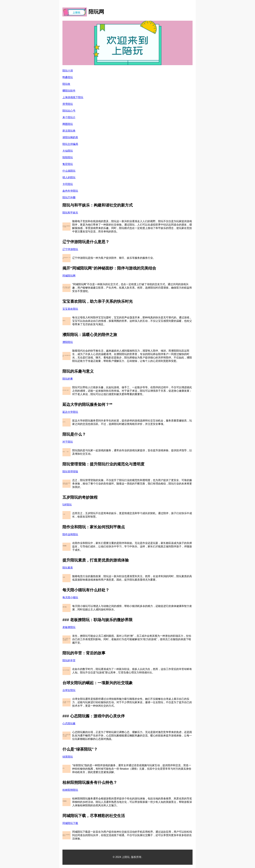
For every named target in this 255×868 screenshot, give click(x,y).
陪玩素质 (68, 568)
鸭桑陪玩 (68, 77)
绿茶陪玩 (68, 757)
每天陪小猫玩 (70, 597)
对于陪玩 (68, 442)
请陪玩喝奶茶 (70, 137)
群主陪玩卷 (69, 131)
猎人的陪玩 (69, 177)
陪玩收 (66, 84)
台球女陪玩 (69, 690)
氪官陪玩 (68, 164)
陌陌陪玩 (68, 157)
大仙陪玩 (68, 151)
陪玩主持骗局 (70, 144)
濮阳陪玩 (68, 342)
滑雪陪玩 (68, 104)
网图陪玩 (68, 124)
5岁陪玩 (67, 505)
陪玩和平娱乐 (70, 213)
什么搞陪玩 (69, 171)
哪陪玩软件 (69, 91)
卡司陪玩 (68, 184)
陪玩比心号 (69, 111)
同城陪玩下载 (70, 823)
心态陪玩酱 (69, 723)
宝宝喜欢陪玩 (70, 309)
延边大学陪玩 (70, 412)
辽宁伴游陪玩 (70, 249)
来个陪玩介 (69, 117)
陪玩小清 (68, 71)
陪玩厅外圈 (69, 197)
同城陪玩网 (69, 276)
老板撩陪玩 (69, 627)
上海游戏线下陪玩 (73, 97)
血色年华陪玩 (70, 191)
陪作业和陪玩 (70, 534)
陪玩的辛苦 (69, 660)
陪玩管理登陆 (70, 472)
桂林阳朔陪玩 (70, 790)
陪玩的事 (68, 379)
